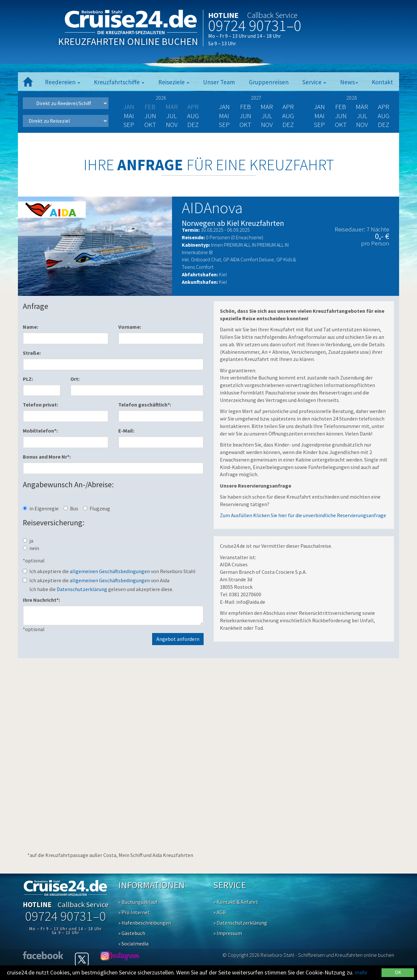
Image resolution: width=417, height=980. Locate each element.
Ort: (75, 379)
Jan (224, 107)
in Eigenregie (41, 508)
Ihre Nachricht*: (41, 600)
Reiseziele (174, 82)
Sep (129, 124)
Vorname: (130, 327)
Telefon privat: (40, 405)
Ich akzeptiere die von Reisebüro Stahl (109, 571)
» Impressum (228, 933)
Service (314, 82)
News (349, 82)
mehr (361, 972)
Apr (288, 107)
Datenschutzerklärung (82, 589)
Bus (71, 508)
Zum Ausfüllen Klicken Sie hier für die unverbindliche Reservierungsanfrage (303, 515)
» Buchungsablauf (138, 902)
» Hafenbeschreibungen (145, 923)
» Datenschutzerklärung (240, 923)
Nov (172, 124)
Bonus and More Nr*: (47, 457)
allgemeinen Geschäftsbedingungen (110, 571)
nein (31, 548)
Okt (150, 124)
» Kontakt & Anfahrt (236, 902)
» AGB (220, 912)
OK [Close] (398, 972)
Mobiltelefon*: (40, 431)
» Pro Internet (134, 912)
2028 (352, 98)
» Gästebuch (132, 933)
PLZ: (28, 379)
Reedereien (63, 82)
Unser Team (219, 82)
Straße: (32, 353)
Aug (193, 116)
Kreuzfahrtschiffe (119, 82)
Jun (150, 116)
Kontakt (382, 82)
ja (28, 541)
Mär (267, 107)
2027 (256, 98)
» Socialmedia (133, 944)
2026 (161, 98)
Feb (245, 107)
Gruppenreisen (269, 82)
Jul (172, 116)
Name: (30, 327)
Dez (193, 124)
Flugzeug (97, 508)
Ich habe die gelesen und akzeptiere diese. (101, 589)
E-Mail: (126, 431)
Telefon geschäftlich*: (145, 405)
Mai (129, 116)
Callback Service (272, 15)
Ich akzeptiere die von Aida (96, 580)
